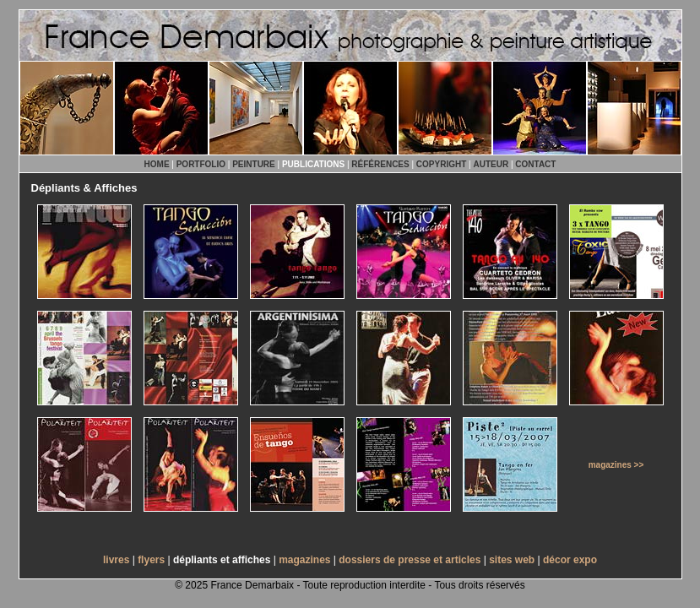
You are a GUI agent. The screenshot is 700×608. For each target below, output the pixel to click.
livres (116, 560)
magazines (304, 560)
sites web (512, 560)
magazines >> (616, 465)
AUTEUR (491, 164)
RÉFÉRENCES (380, 164)
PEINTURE (254, 164)
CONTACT (535, 164)
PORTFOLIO (201, 164)
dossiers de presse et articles (410, 560)
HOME (157, 164)
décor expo (570, 560)
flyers (151, 560)
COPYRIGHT (441, 164)
